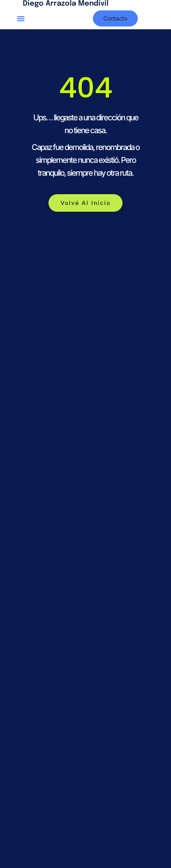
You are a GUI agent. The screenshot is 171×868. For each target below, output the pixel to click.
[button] (21, 18)
